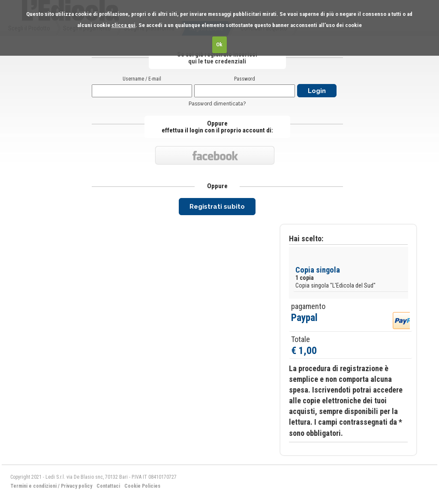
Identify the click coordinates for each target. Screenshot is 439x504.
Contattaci (108, 486)
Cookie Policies (142, 486)
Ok (219, 44)
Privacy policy (77, 486)
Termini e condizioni (33, 486)
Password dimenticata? (217, 104)
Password (245, 79)
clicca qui (123, 25)
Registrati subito (217, 207)
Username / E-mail (142, 79)
